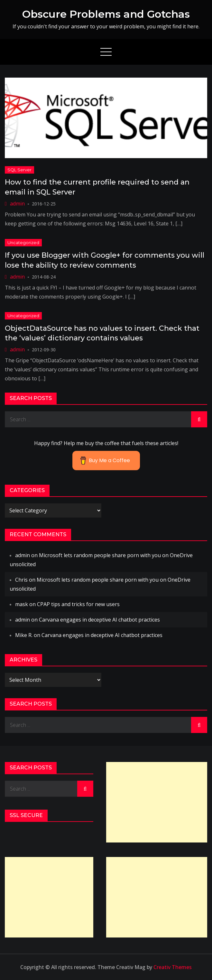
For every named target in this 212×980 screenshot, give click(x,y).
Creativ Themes (173, 967)
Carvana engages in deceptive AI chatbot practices (99, 620)
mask (22, 604)
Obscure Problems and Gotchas (106, 14)
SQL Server (19, 170)
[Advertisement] (157, 802)
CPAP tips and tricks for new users (78, 604)
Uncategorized (23, 243)
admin (17, 204)
